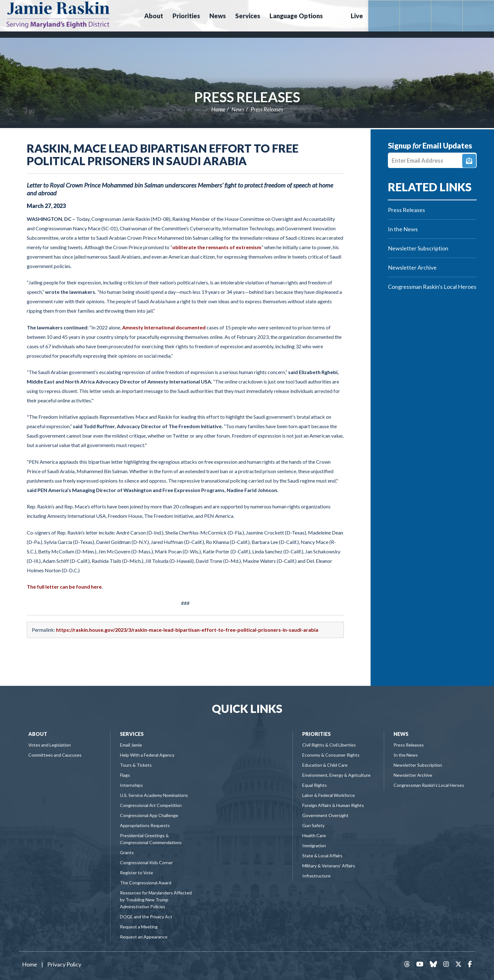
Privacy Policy (64, 964)
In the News (403, 229)
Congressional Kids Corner (146, 862)
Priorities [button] (186, 16)
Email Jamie (131, 745)
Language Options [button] (296, 16)
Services (132, 734)
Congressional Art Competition (151, 805)
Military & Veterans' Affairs (329, 866)
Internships (131, 785)
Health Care (314, 835)
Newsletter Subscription (418, 248)
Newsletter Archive (412, 267)
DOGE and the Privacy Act (146, 917)
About (38, 734)
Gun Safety (313, 825)
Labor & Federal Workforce (329, 795)
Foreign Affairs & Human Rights (333, 805)
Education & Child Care (325, 765)
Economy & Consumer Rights (331, 755)
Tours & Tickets (136, 765)
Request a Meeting (139, 927)
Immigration (314, 846)
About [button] (154, 16)
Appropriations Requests (145, 825)
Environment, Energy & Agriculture (336, 775)
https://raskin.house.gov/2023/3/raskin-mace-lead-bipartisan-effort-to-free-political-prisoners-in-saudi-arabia (187, 630)
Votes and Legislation (50, 745)
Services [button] (248, 16)
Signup (469, 161)
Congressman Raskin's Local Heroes (432, 287)
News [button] (218, 16)
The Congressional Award (146, 883)
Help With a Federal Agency (147, 755)
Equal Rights (315, 785)
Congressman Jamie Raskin (80, 14)
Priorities (316, 734)
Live (357, 16)
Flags (125, 775)
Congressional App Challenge (149, 815)
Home (218, 109)
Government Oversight (325, 815)
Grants (127, 852)
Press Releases (247, 97)
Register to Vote (136, 873)
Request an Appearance (144, 937)
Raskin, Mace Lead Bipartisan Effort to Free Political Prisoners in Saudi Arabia (163, 154)
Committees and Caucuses (55, 755)
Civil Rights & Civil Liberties (329, 745)
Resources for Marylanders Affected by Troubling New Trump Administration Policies (156, 900)
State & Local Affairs (322, 856)
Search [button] (336, 16)
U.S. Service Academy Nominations (154, 795)
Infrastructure (316, 876)
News (238, 109)
